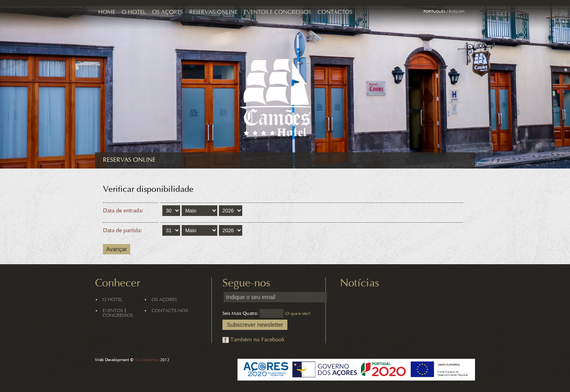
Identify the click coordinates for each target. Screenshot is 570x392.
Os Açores (167, 12)
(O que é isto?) (298, 314)
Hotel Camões (275, 98)
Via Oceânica (147, 360)
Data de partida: (123, 231)
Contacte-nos (170, 311)
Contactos (335, 12)
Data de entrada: (123, 211)
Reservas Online (213, 12)
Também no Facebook (257, 340)
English (457, 12)
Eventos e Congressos (277, 12)
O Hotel (134, 12)
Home (107, 12)
